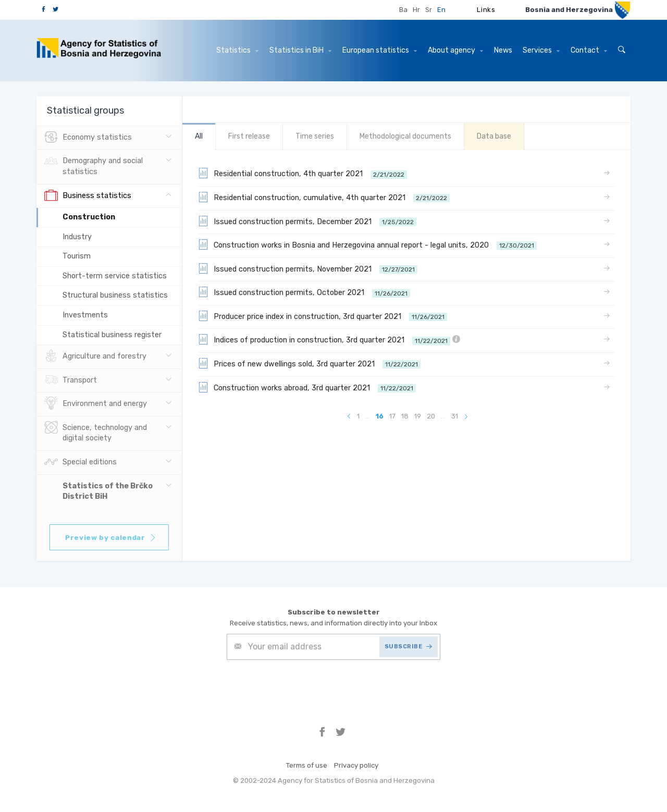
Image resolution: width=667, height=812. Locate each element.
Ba (403, 10)
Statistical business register (112, 335)
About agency (455, 50)
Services (541, 50)
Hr (416, 10)
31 (455, 416)
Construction (89, 217)
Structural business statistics (115, 295)
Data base (494, 136)
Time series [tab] (315, 136)
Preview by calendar (111, 538)
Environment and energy (96, 404)
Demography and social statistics (94, 165)
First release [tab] (249, 136)
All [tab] (199, 136)
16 (380, 416)
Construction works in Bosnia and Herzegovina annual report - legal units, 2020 (367, 244)
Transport (71, 380)
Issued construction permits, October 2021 (304, 292)
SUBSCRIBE (409, 647)
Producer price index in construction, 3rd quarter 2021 (323, 316)
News (503, 50)
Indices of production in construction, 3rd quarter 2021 (329, 339)
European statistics (380, 50)
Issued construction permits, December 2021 (307, 221)
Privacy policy (356, 765)
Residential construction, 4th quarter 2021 (302, 173)
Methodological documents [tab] (405, 136)
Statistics (237, 50)
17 (392, 416)
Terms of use (307, 765)
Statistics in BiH (300, 50)
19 (418, 416)
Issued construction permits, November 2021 (308, 268)
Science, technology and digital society (96, 432)
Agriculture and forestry (95, 356)
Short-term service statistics (115, 276)
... (368, 416)
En (441, 10)
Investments (85, 315)
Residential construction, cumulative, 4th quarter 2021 (324, 197)
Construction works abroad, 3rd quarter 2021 (307, 387)
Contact (589, 50)
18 (405, 416)
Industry (77, 237)
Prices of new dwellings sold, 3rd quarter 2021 (309, 363)
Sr (429, 10)
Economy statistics (88, 138)
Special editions (81, 462)
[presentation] (306, 685)
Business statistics (88, 196)
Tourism (77, 256)
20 (431, 416)
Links (486, 10)
